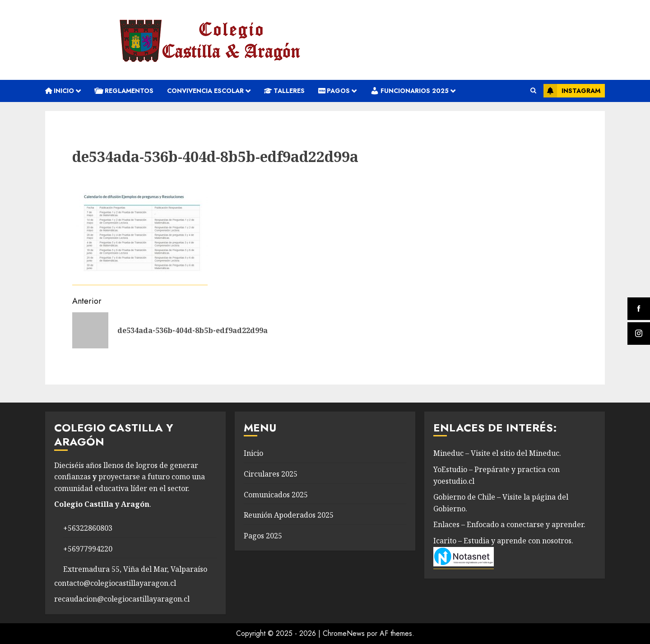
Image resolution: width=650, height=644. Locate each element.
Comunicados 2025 (276, 495)
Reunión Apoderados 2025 (289, 515)
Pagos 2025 (263, 536)
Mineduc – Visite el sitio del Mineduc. (497, 453)
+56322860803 (88, 528)
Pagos (334, 91)
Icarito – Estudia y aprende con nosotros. (503, 541)
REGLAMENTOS (124, 91)
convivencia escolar (205, 91)
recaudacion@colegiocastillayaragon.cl (122, 599)
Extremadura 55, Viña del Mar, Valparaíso (135, 569)
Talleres (284, 91)
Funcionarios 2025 (409, 91)
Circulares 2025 (271, 474)
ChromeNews (344, 633)
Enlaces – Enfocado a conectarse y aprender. (509, 524)
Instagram (572, 91)
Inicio (60, 91)
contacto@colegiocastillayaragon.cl (115, 583)
